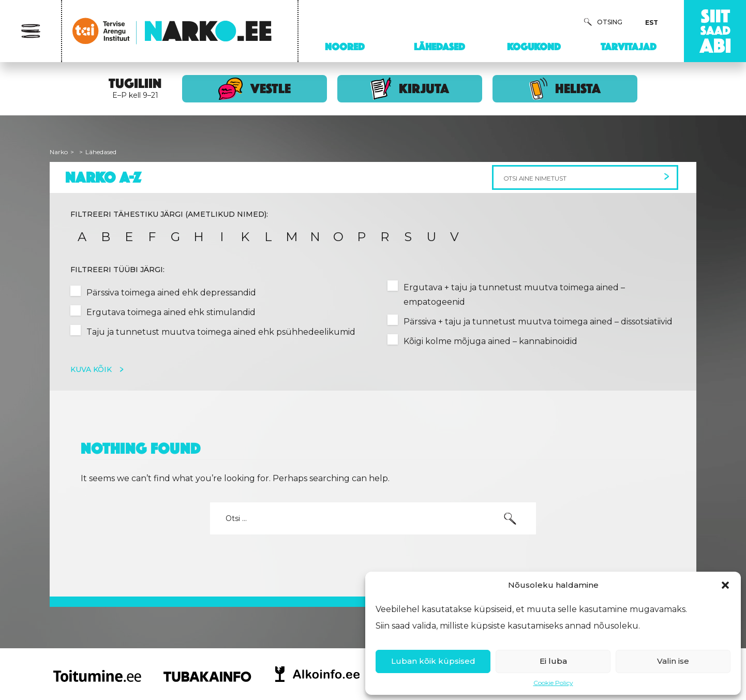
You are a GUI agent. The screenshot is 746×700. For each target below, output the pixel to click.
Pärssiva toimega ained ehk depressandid (171, 293)
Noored (345, 47)
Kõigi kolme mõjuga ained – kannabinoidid (490, 341)
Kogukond (534, 47)
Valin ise (673, 661)
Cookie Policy (553, 683)
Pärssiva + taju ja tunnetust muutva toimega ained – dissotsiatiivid (538, 322)
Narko (59, 152)
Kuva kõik (92, 369)
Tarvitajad (629, 47)
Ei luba (553, 661)
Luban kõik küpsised (433, 661)
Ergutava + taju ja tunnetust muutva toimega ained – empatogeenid (514, 295)
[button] (725, 585)
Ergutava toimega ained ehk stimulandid (171, 312)
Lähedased (439, 47)
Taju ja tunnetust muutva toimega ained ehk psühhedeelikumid (221, 332)
